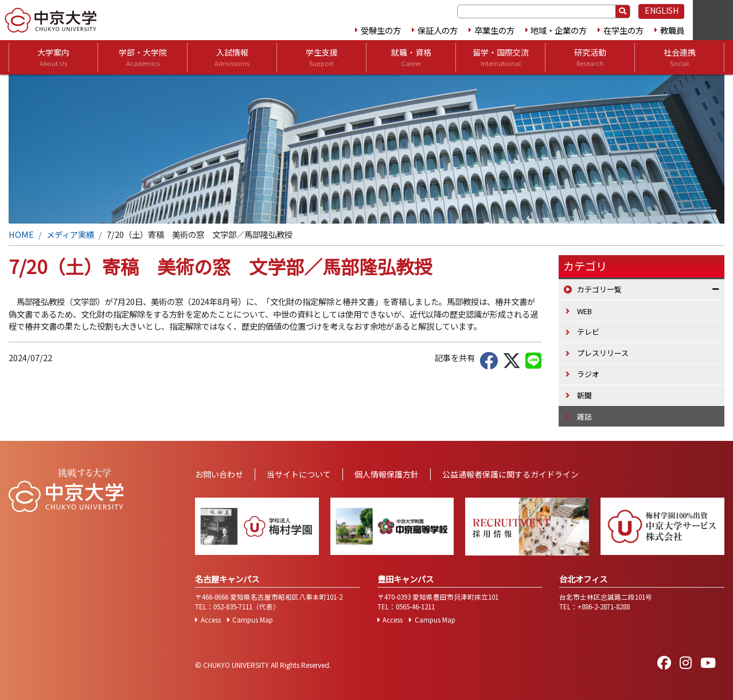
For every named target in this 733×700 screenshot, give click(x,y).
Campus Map (253, 620)
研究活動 (590, 57)
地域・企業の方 (559, 30)
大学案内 (53, 57)
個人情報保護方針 (387, 474)
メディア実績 (70, 234)
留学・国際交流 (501, 57)
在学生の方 (623, 30)
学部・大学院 (143, 57)
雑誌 (584, 417)
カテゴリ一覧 (599, 289)
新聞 (584, 395)
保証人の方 (438, 30)
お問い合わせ (219, 474)
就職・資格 (411, 57)
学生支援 (322, 57)
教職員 (672, 30)
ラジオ (588, 374)
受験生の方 (381, 30)
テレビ (588, 332)
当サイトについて (299, 474)
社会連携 (680, 57)
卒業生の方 (494, 30)
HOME (21, 234)
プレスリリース (603, 353)
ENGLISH (662, 10)
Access (211, 620)
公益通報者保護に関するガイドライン (510, 474)
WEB (584, 311)
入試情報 (232, 57)
